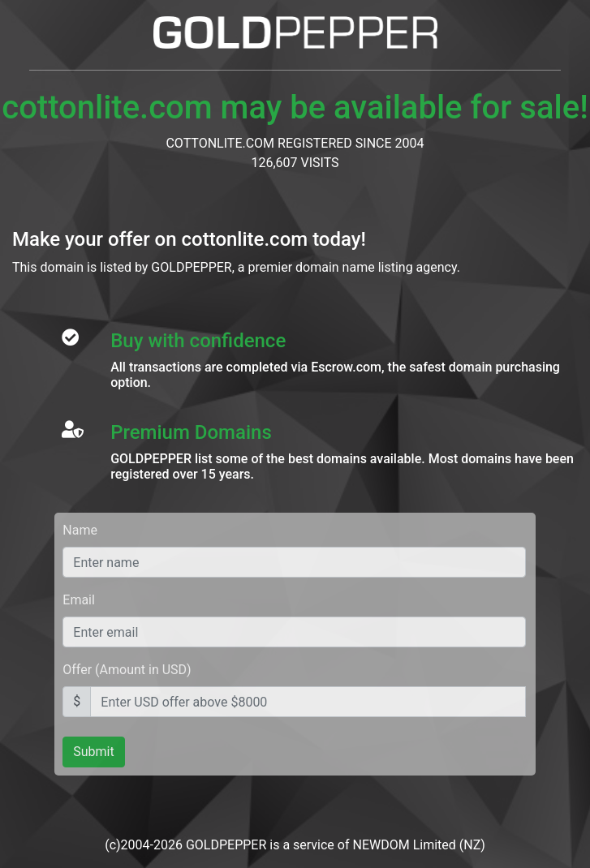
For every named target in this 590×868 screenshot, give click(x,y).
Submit (93, 752)
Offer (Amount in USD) (127, 670)
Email (79, 600)
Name (80, 530)
